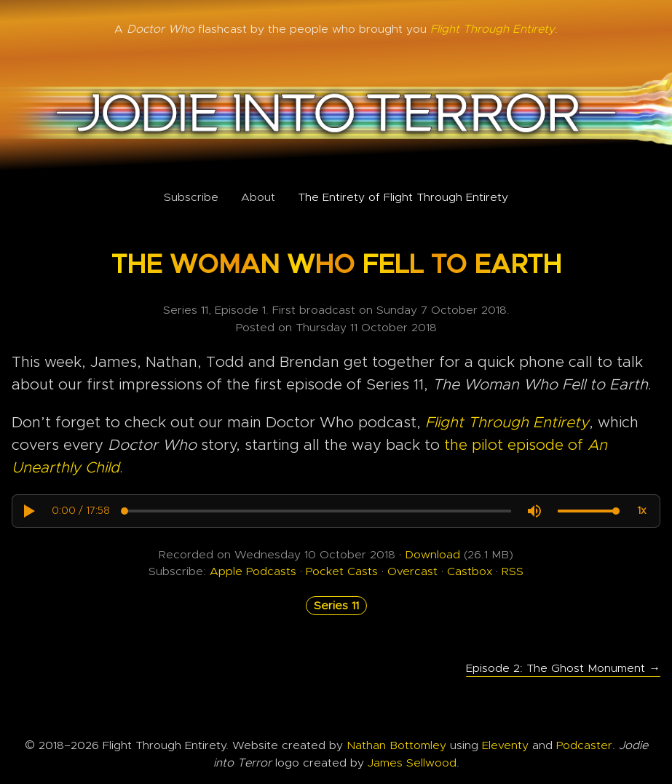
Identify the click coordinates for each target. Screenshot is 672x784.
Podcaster (584, 745)
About (258, 197)
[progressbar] (81, 511)
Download (432, 555)
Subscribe (191, 197)
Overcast (412, 571)
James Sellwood (412, 763)
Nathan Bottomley (396, 745)
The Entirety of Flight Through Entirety (403, 197)
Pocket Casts (342, 571)
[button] (28, 511)
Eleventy (505, 745)
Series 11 (336, 606)
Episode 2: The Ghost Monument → (563, 668)
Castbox (470, 571)
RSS (513, 571)
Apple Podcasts (253, 571)
